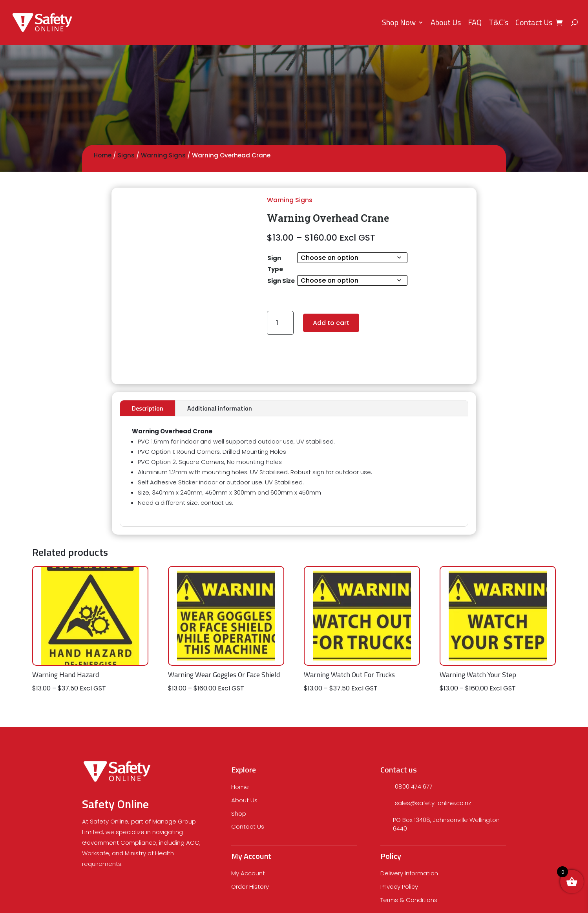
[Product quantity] (280, 323)
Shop (239, 813)
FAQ (475, 22)
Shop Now (399, 22)
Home (103, 155)
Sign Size (281, 281)
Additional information (220, 408)
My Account (248, 873)
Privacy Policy (399, 887)
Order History (250, 887)
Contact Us (534, 22)
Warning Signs (163, 155)
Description (148, 408)
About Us (446, 22)
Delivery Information (409, 873)
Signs (126, 155)
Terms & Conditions (409, 900)
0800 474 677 (414, 786)
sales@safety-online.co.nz (433, 803)
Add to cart (331, 323)
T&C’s (499, 22)
